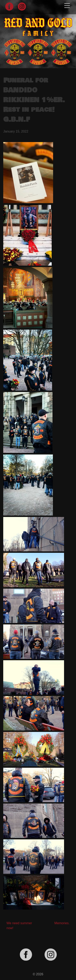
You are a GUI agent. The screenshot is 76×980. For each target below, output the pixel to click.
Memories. (62, 923)
